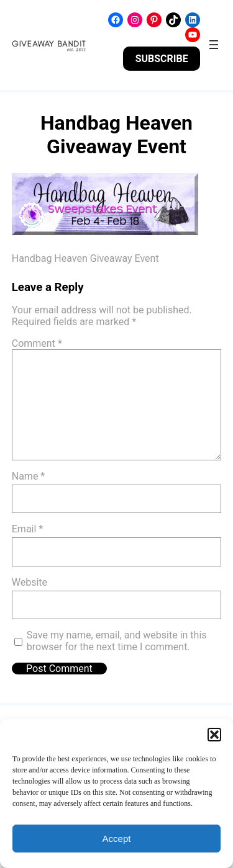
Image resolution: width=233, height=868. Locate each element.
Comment (37, 343)
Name (29, 476)
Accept (117, 839)
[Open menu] (214, 45)
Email (27, 529)
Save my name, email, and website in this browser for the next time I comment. (117, 641)
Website (30, 582)
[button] (214, 735)
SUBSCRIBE (162, 59)
